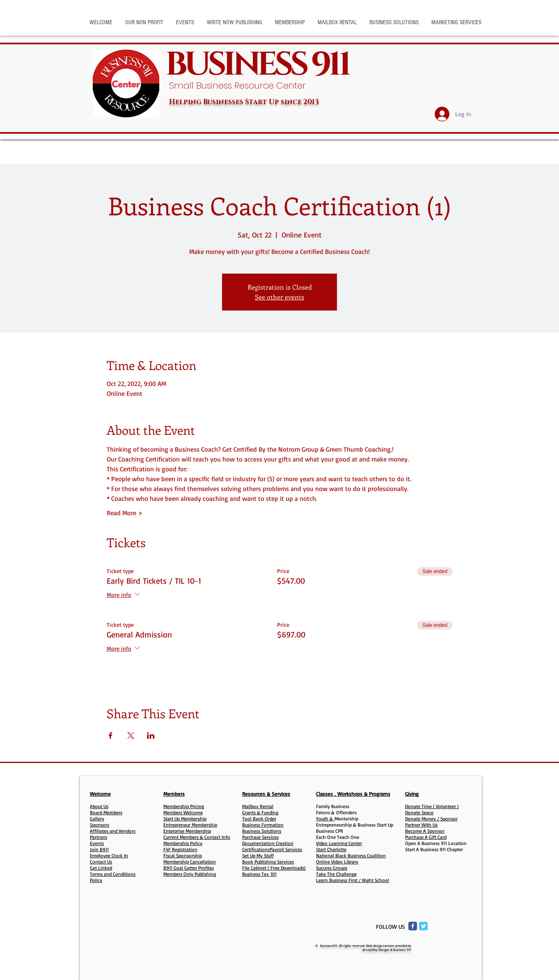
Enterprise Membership (187, 831)
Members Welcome (183, 812)
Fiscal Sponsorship (183, 856)
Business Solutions (262, 831)
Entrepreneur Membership (190, 825)
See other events (279, 297)
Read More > (125, 513)
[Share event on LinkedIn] (151, 736)
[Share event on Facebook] (111, 736)
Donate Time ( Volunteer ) (432, 806)
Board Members (106, 812)
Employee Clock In (109, 856)
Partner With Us (421, 825)
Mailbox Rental (258, 806)
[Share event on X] (131, 736)
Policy (96, 880)
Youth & (325, 819)
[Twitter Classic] (423, 926)
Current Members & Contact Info (197, 837)
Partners (99, 837)
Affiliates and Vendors (113, 831)
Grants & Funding (260, 812)
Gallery (97, 819)
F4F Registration (180, 849)
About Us (99, 806)
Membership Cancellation (190, 862)
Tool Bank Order (259, 819)
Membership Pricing (184, 806)
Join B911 (99, 849)
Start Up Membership (185, 819)
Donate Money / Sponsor (431, 819)
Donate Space (419, 812)
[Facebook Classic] (413, 926)
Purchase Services (260, 837)
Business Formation (263, 825)
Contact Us (101, 862)
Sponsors (100, 825)
